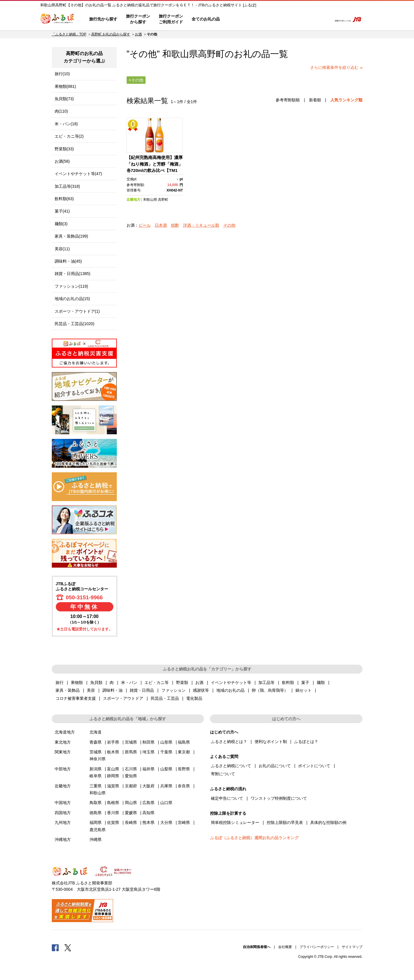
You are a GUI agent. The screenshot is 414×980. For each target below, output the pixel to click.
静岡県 (113, 776)
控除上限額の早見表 (285, 822)
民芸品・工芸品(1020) (75, 324)
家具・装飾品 (68, 690)
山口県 (166, 803)
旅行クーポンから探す (138, 19)
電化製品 (194, 698)
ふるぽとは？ (306, 742)
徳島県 (96, 813)
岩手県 (113, 742)
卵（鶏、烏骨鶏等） (270, 690)
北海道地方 (65, 732)
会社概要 (285, 947)
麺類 (321, 683)
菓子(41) (62, 211)
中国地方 (63, 803)
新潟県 (96, 769)
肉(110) (61, 111)
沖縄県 (96, 839)
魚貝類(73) (64, 99)
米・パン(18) (66, 124)
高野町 (211, 54)
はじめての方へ (241, 19)
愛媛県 (131, 813)
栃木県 (113, 752)
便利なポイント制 (271, 742)
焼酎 (175, 225)
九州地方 (63, 822)
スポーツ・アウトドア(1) (77, 311)
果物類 (77, 683)
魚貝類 (96, 683)
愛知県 (131, 776)
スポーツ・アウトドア (123, 698)
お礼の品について (275, 766)
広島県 (148, 803)
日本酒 (161, 225)
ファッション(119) (71, 286)
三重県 (96, 786)
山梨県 (166, 769)
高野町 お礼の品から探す (111, 34)
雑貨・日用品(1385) (73, 274)
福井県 (148, 769)
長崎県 (131, 822)
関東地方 (63, 752)
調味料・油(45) (68, 261)
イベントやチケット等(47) (78, 174)
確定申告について (227, 798)
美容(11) (62, 249)
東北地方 (63, 742)
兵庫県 (166, 786)
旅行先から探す (103, 19)
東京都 (184, 752)
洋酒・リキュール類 (201, 225)
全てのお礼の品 (206, 19)
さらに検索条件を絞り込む (334, 67)
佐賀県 (113, 822)
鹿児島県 (98, 830)
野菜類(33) (64, 149)
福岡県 (96, 822)
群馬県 (131, 752)
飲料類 (288, 683)
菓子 (305, 683)
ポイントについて (314, 766)
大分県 (166, 822)
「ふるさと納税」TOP (69, 34)
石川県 (131, 769)
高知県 (148, 813)
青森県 (96, 742)
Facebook (55, 947)
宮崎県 (184, 822)
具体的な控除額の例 (328, 822)
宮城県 (131, 742)
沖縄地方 (63, 839)
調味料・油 (112, 690)
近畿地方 (133, 200)
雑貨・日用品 (142, 690)
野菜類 (182, 683)
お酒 (138, 34)
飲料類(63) (64, 199)
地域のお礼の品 (230, 690)
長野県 (184, 769)
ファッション (173, 690)
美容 (91, 690)
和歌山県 (150, 200)
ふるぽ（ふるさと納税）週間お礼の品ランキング (254, 838)
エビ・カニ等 (157, 683)
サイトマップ (352, 947)
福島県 (184, 742)
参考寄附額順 (288, 100)
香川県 (113, 813)
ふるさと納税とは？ (229, 742)
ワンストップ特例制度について (279, 798)
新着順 (315, 100)
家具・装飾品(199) (71, 236)
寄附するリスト (308, 19)
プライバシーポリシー (317, 947)
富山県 (113, 769)
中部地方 (63, 769)
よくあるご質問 (268, 19)
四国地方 (63, 813)
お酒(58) (62, 161)
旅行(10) (62, 74)
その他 (229, 225)
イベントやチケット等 (231, 683)
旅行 (60, 683)
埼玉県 (148, 752)
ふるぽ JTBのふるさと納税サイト (58, 19)
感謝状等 (201, 690)
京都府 (131, 786)
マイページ (290, 19)
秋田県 (148, 742)
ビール (145, 225)
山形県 (166, 742)
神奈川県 (98, 759)
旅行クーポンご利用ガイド (171, 19)
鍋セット (304, 690)
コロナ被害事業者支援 (76, 698)
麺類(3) (61, 224)
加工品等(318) (67, 186)
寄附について (223, 774)
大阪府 (148, 786)
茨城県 (96, 752)
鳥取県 (96, 803)
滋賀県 (113, 786)
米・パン (129, 683)
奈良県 (184, 786)
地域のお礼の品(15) (72, 299)
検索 (324, 19)
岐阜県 (96, 776)
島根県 (113, 803)
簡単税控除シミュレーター (235, 822)
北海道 (96, 732)
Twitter (68, 947)
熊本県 (148, 822)
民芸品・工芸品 (165, 698)
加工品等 (266, 683)
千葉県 (166, 752)
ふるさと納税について (231, 766)
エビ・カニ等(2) (69, 136)
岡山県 (131, 803)
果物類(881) (65, 86)
